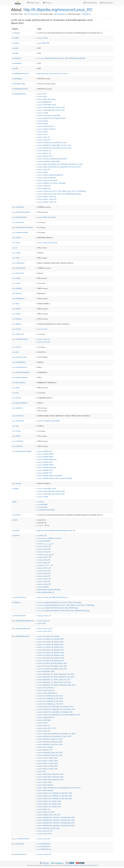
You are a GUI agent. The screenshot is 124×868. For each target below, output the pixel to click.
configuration (18, 263)
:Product (42, 507)
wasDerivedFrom (19, 597)
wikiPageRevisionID (20, 89)
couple (16, 278)
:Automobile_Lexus (47, 105)
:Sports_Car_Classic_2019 (49, 804)
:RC (41, 623)
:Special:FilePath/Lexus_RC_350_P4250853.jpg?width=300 (61, 58)
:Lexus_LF (44, 621)
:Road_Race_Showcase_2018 (50, 774)
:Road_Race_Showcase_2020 (50, 780)
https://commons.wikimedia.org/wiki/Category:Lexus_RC (56, 530)
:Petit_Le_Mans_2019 (48, 763)
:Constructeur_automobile (49, 115)
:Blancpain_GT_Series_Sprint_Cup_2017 (54, 680)
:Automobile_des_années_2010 (51, 107)
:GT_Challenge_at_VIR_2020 (50, 704)
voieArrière (18, 441)
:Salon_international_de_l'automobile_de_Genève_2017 (59, 788)
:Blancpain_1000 (46, 671)
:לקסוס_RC (44, 557)
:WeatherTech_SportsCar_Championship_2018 (56, 817)
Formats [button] (48, 3)
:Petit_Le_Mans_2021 (48, 769)
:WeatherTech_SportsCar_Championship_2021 (56, 826)
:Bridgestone (44, 102)
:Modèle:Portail (45, 457)
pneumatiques (19, 383)
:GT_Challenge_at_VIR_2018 (50, 698)
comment (16, 515)
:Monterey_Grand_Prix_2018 (50, 739)
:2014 (42, 94)
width (15, 68)
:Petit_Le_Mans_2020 (48, 766)
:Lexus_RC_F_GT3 (47, 728)
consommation (19, 268)
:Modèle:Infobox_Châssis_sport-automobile (55, 478)
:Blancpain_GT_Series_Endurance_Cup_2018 (56, 674)
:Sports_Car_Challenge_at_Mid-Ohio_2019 (55, 793)
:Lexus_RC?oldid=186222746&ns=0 (53, 597)
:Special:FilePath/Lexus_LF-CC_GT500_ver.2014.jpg (59, 602)
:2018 (42, 97)
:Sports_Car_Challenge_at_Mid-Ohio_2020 (55, 796)
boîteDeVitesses (19, 217)
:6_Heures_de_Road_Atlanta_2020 (52, 663)
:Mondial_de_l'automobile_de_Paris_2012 (54, 145)
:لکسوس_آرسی (45, 554)
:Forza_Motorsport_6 (47, 693)
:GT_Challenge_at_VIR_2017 (50, 696)
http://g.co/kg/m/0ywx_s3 (46, 592)
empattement (18, 299)
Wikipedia (47, 865)
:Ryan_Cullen (45, 782)
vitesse (16, 436)
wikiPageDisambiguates (23, 621)
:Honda (43, 124)
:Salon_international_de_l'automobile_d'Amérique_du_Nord (60, 164)
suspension (18, 416)
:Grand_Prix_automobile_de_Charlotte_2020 (55, 707)
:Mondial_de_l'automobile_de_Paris (52, 143)
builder (15, 38)
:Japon (42, 132)
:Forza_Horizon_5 (46, 690)
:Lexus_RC (42, 536)
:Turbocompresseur (47, 178)
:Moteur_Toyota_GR (47, 199)
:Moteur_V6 (44, 151)
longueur (17, 319)
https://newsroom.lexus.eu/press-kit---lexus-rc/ (53, 74)
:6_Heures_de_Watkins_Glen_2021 (52, 669)
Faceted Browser (90, 3)
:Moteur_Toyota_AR (47, 197)
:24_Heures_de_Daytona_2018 (51, 653)
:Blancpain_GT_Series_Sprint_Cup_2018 (54, 682)
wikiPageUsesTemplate (22, 451)
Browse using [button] (34, 3)
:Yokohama (44, 186)
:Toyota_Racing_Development (50, 175)
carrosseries (18, 222)
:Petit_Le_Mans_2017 (48, 758)
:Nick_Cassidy (45, 747)
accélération (18, 207)
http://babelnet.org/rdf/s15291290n (49, 590)
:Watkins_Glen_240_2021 (49, 815)
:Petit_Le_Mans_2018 (48, 761)
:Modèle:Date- (45, 451)
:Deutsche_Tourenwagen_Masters (52, 118)
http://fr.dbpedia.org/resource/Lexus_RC (58, 10)
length (15, 53)
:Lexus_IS (44, 137)
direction (17, 293)
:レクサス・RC (45, 565)
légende (17, 324)
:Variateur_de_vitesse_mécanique (52, 183)
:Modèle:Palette (45, 454)
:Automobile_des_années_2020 (51, 110)
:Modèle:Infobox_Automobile (50, 476)
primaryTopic (19, 854)
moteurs (17, 347)
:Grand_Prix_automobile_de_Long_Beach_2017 (56, 709)
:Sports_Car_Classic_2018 (49, 801)
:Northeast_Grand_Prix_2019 (50, 753)
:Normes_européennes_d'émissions (52, 159)
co (15, 248)
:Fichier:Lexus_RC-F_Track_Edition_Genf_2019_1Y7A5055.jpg (61, 191)
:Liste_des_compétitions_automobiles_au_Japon (57, 734)
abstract (16, 33)
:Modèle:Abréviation (47, 468)
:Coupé (43, 113)
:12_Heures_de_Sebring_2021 (50, 647)
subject (15, 488)
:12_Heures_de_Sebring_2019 (50, 642)
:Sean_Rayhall (45, 790)
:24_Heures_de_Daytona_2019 (51, 655)
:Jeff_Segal (44, 720)
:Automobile (42, 504)
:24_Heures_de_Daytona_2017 (51, 650)
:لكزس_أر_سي (45, 544)
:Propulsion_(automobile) (49, 161)
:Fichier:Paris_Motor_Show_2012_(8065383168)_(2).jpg (59, 194)
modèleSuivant (20, 839)
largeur (16, 314)
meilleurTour (18, 334)
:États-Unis (44, 188)
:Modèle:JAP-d (45, 470)
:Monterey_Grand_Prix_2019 (50, 742)
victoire (16, 431)
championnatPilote (20, 232)
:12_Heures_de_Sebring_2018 (50, 639)
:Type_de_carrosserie (47, 180)
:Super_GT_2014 (46, 812)
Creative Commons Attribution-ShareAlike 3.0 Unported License (80, 865)
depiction (16, 602)
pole (15, 393)
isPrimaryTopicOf (19, 616)
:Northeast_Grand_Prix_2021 (50, 755)
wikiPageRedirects (21, 629)
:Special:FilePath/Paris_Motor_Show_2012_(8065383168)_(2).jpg (63, 611)
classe (16, 243)
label (15, 520)
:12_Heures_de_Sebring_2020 (50, 644)
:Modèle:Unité (45, 462)
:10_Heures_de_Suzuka (48, 636)
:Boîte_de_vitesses (47, 99)
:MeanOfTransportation (46, 510)
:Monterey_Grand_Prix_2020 (50, 744)
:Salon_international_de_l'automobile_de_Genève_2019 (59, 167)
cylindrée (17, 288)
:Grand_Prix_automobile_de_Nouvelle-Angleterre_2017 (59, 715)
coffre (16, 258)
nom (15, 352)
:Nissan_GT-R (45, 156)
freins (16, 304)
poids (16, 388)
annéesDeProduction (21, 212)
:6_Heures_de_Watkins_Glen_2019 (52, 666)
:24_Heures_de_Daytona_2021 (51, 661)
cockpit (16, 253)
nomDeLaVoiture (20, 357)
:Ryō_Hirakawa (45, 785)
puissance (17, 408)
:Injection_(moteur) (46, 129)
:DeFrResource (44, 844)
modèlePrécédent (20, 339)
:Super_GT (44, 170)
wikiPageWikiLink (19, 94)
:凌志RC (43, 587)
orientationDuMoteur (21, 372)
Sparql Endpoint (107, 3)
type (15, 426)
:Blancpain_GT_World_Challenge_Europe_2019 (56, 685)
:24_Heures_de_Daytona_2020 (51, 658)
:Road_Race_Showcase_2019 (50, 777)
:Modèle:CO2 (45, 473)
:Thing (40, 502)
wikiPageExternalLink (20, 74)
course (16, 283)
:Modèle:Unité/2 (45, 465)
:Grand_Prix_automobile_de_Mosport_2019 (55, 712)
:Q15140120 (44, 541)
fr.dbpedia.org (86, 14)
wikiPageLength (18, 84)
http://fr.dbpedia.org (61, 14)
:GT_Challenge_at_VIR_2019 (50, 701)
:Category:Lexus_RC (49, 538)
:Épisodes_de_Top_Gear (49, 828)
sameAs (16, 536)
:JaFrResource (44, 846)
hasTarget (18, 844)
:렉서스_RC (44, 568)
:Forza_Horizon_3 (46, 688)
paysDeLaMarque (20, 377)
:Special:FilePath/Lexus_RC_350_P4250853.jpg (58, 608)
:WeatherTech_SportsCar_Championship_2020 (56, 823)
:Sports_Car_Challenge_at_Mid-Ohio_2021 (55, 798)
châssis (16, 238)
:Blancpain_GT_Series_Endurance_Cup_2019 (56, 677)
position (16, 398)
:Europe (43, 121)
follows (15, 43)
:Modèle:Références (47, 459)
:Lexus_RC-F (45, 631)
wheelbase (17, 63)
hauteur (16, 309)
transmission (18, 421)
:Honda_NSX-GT (46, 126)
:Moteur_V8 (44, 153)
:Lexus (42, 134)
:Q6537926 (43, 43)
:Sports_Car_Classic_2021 (49, 807)
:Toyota (43, 38)
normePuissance (20, 367)
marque (16, 329)
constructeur (18, 273)
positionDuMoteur (20, 403)
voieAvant (17, 446)
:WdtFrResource (44, 849)
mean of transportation (31, 14)
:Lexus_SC (44, 140)
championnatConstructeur (23, 227)
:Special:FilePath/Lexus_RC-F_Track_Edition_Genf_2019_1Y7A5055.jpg (66, 605)
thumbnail (16, 58)
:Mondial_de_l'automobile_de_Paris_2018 (54, 148)
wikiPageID (17, 79)
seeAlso (16, 530)
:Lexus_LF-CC (45, 629)
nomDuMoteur (19, 362)
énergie (16, 483)
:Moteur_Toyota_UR (47, 202)
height (15, 48)
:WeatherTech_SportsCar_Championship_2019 (56, 820)
